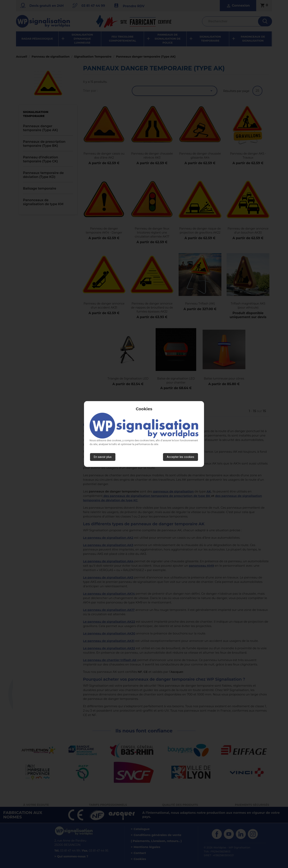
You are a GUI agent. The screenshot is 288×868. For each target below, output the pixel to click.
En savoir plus (103, 457)
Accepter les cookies (180, 457)
